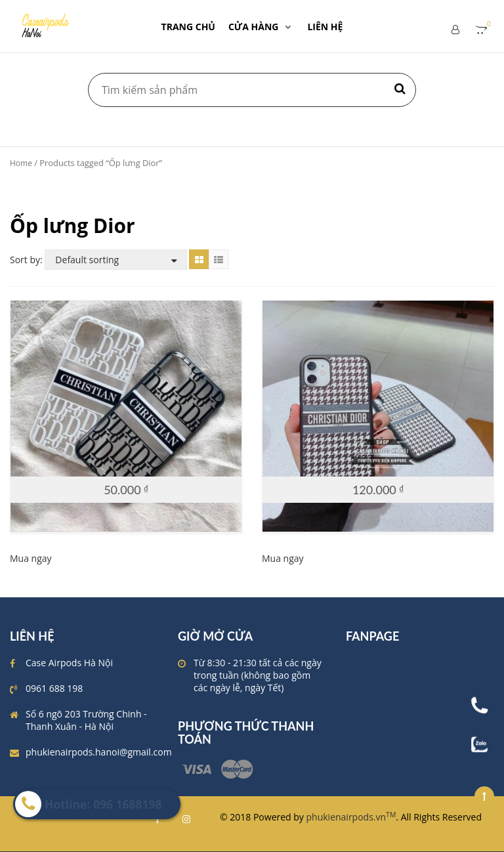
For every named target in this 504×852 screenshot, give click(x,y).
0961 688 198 (54, 688)
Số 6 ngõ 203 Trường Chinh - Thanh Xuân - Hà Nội (86, 720)
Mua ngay (31, 558)
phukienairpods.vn (351, 817)
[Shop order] (116, 260)
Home (21, 163)
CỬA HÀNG (262, 27)
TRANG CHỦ (188, 27)
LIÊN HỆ (325, 27)
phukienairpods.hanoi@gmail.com (99, 752)
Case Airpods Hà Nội (69, 663)
